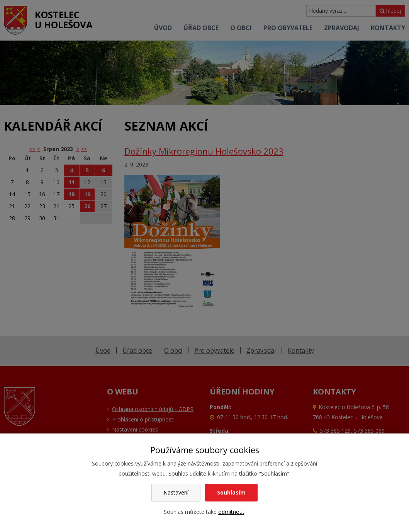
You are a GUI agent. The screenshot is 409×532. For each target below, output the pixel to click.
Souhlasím (231, 492)
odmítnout (231, 512)
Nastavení (176, 492)
